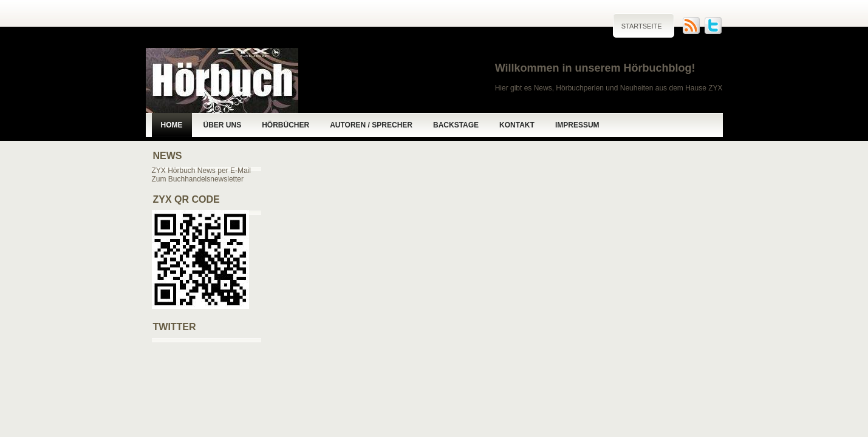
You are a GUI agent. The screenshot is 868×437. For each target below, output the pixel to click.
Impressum (577, 125)
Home (172, 125)
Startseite (642, 26)
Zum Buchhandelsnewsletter (198, 179)
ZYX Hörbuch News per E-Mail (201, 171)
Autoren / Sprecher (371, 125)
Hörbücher (285, 125)
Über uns (223, 125)
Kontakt (517, 125)
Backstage (456, 125)
